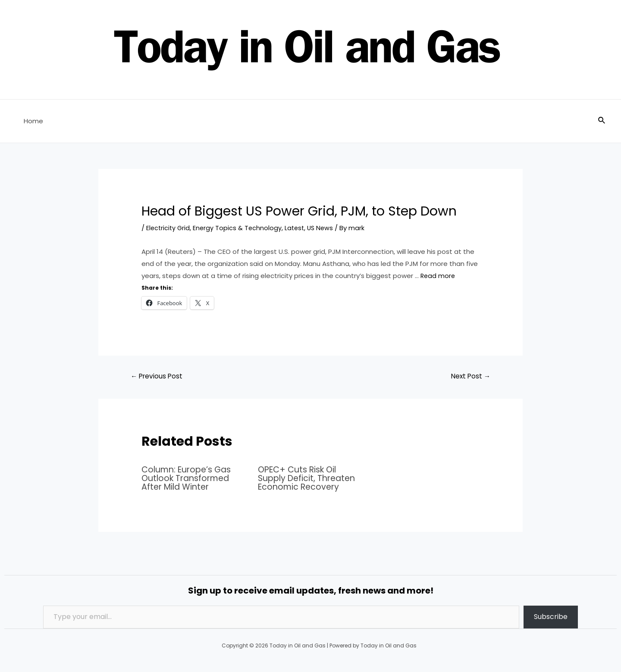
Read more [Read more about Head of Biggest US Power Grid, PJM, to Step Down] (438, 276)
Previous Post (158, 377)
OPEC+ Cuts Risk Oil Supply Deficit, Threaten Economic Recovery (309, 478)
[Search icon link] (602, 121)
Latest (298, 228)
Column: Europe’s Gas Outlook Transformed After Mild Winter (189, 478)
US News (325, 228)
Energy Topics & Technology (239, 228)
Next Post (469, 377)
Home (31, 121)
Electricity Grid (169, 228)
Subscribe (551, 617)
